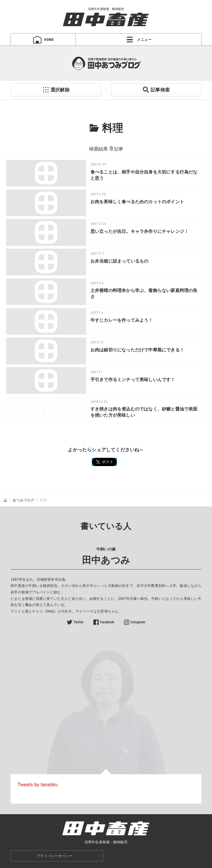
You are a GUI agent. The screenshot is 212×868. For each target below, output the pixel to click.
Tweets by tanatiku (38, 785)
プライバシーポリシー (55, 856)
